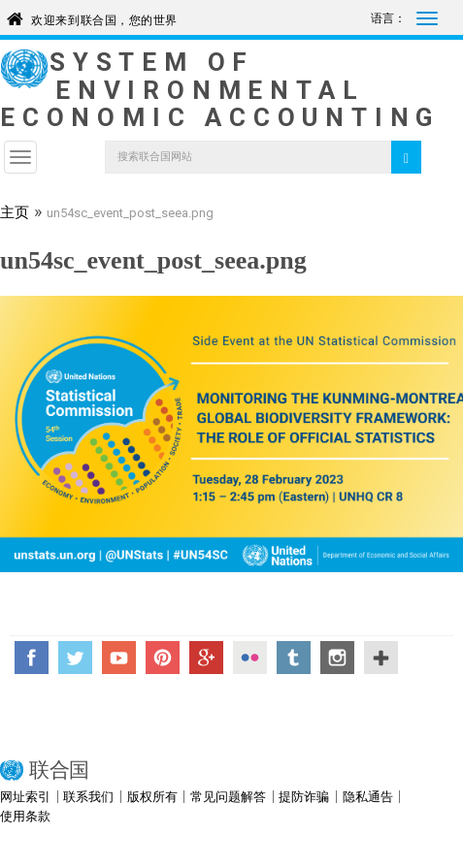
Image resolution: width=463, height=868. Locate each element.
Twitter (75, 658)
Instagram (337, 658)
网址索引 (25, 797)
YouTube (119, 658)
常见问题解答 (228, 797)
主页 (15, 214)
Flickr (250, 658)
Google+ (206, 658)
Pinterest (163, 658)
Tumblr (294, 658)
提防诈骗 (304, 797)
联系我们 (88, 797)
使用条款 (25, 816)
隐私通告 (368, 797)
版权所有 (152, 797)
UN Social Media (381, 658)
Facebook (32, 658)
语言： (388, 18)
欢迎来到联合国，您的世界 (104, 17)
